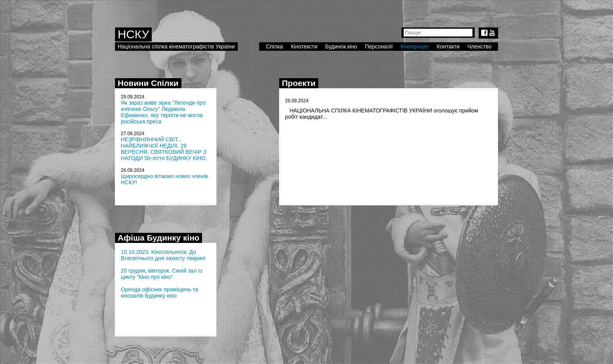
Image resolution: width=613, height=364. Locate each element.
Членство (480, 46)
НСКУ (133, 34)
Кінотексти (304, 46)
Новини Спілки (148, 83)
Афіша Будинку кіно (159, 238)
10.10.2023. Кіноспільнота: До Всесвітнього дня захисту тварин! (163, 255)
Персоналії (379, 46)
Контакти (448, 46)
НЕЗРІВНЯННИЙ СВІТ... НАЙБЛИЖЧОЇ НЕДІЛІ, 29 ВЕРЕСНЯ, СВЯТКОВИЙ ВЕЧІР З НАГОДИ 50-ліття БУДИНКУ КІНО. (164, 149)
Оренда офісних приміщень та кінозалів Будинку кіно (160, 293)
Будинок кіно (341, 46)
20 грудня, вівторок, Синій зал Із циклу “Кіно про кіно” (161, 274)
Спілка (274, 46)
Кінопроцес (415, 46)
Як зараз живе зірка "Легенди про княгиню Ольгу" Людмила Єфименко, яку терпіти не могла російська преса (163, 112)
